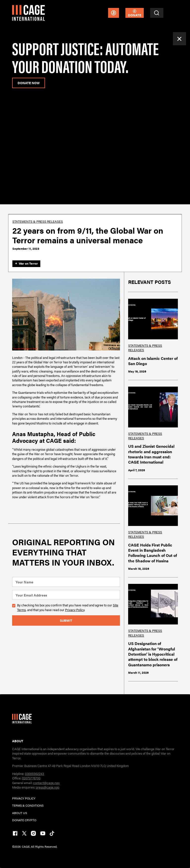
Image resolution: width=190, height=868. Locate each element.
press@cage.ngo (48, 787)
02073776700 (31, 778)
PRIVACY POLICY (24, 798)
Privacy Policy (75, 610)
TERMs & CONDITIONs (28, 805)
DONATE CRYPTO (24, 820)
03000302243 (35, 774)
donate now (29, 83)
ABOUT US (20, 813)
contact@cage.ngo (46, 783)
